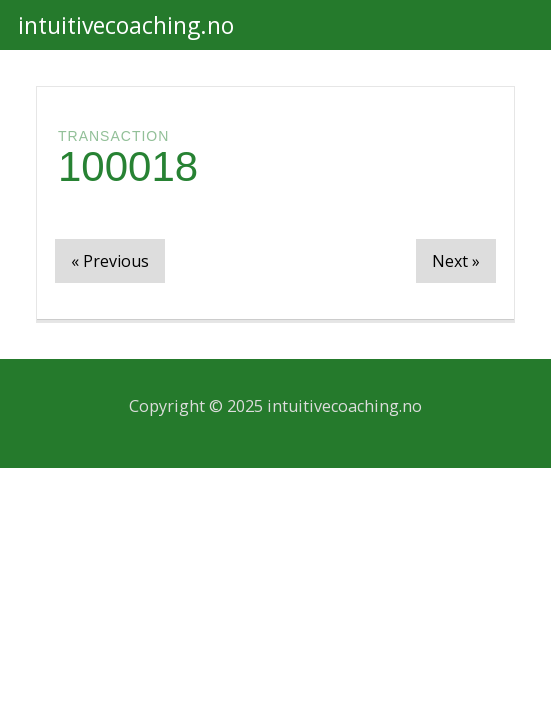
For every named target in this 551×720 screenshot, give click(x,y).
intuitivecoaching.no (126, 25)
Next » (456, 261)
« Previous (110, 261)
